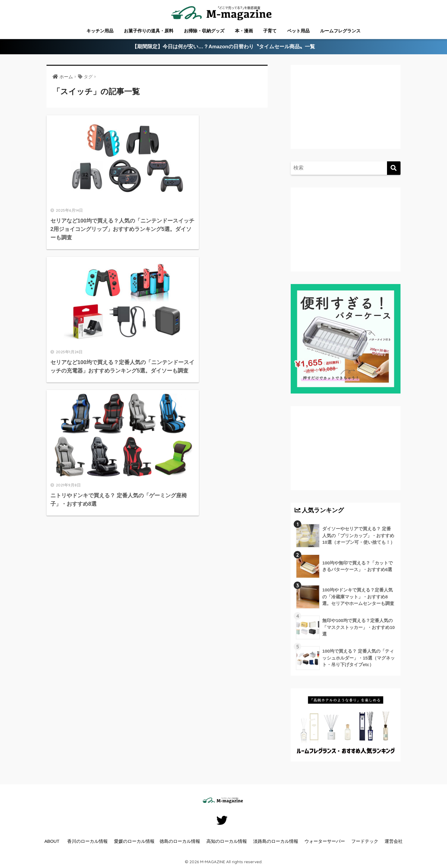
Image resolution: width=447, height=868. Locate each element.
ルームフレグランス (340, 31)
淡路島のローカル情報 (276, 841)
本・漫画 (244, 31)
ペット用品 (298, 31)
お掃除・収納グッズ (204, 31)
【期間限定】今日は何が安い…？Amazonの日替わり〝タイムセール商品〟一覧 (224, 47)
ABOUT (52, 841)
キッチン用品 (100, 31)
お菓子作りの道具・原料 (149, 31)
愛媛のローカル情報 (134, 841)
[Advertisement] (345, 113)
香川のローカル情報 (87, 841)
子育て (270, 31)
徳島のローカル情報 (180, 841)
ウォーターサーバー (325, 841)
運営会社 (394, 841)
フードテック (365, 841)
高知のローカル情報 (227, 841)
